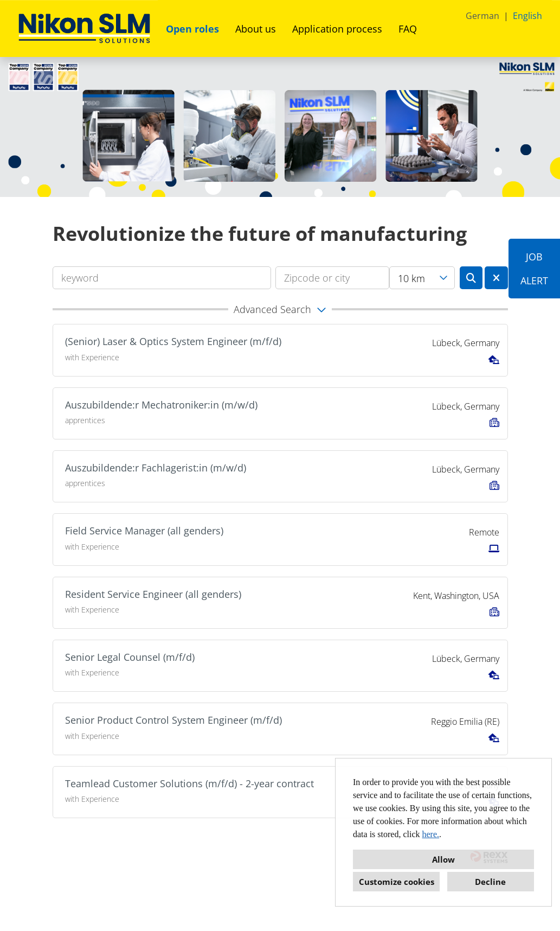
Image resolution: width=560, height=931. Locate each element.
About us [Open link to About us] (256, 29)
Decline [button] (490, 882)
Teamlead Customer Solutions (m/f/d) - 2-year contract (189, 783)
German (482, 16)
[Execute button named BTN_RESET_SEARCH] (496, 278)
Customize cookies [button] (397, 882)
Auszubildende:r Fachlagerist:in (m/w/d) (156, 468)
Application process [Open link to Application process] (337, 29)
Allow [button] (443, 859)
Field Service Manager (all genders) (144, 531)
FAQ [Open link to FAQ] (408, 29)
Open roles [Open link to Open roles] (192, 29)
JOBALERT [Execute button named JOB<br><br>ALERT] (534, 269)
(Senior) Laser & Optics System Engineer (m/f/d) (173, 341)
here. (431, 834)
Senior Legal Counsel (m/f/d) (130, 657)
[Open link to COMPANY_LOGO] (84, 28)
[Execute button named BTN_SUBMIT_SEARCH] (471, 278)
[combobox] (422, 278)
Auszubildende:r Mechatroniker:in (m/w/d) (161, 405)
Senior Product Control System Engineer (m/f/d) (173, 720)
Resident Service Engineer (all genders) (153, 594)
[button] (280, 309)
